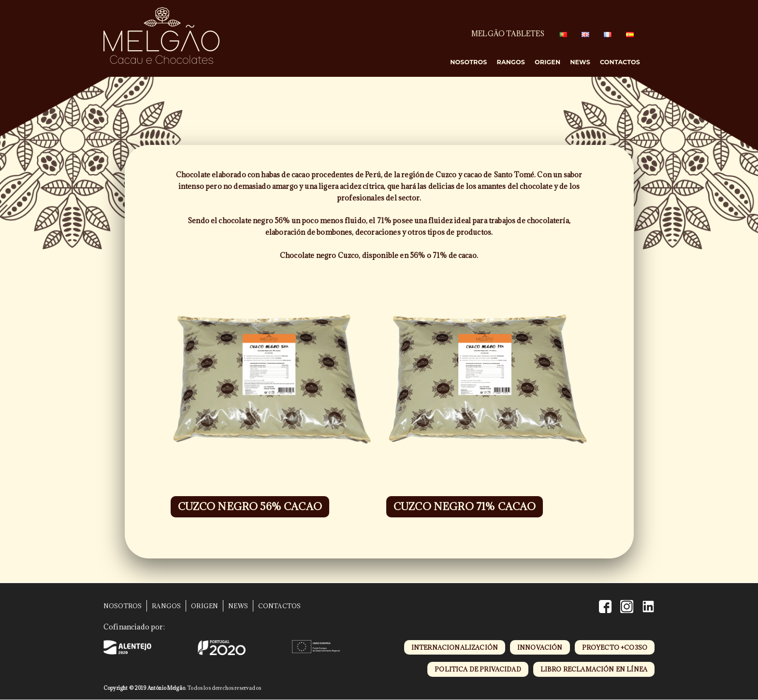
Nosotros (468, 62)
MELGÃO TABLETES (508, 34)
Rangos (511, 62)
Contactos (620, 62)
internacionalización (455, 647)
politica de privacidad (478, 669)
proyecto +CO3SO (615, 647)
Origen (547, 62)
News (580, 62)
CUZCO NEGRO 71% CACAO (465, 507)
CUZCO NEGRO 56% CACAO (250, 507)
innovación (540, 647)
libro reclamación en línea (594, 669)
